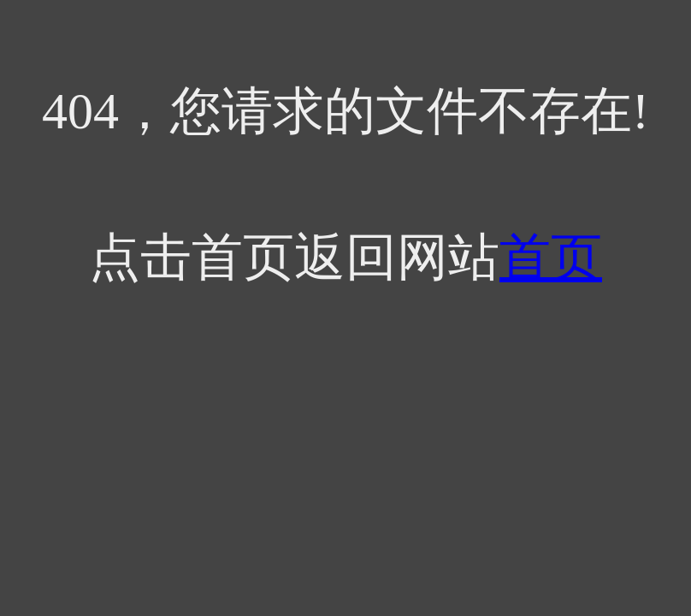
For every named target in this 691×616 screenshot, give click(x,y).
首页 (551, 258)
